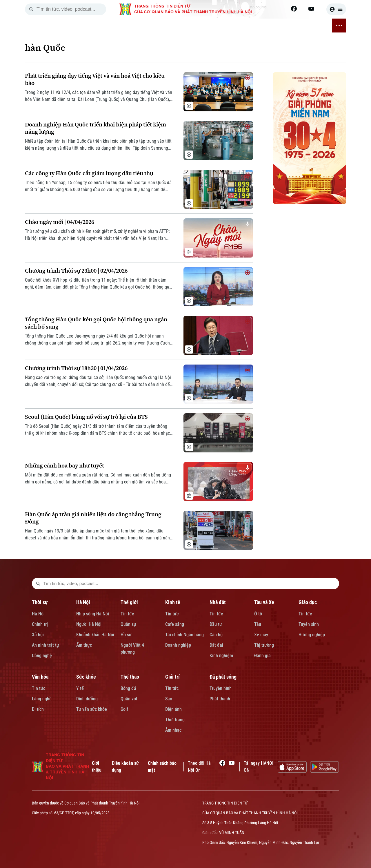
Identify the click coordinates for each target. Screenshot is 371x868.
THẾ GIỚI (110, 26)
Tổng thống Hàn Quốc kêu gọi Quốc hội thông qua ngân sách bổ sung (96, 323)
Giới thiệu (97, 767)
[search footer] (38, 584)
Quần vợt (129, 699)
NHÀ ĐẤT (150, 26)
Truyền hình (221, 688)
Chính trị (40, 624)
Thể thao (130, 677)
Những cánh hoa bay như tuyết (64, 466)
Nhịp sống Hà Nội (93, 614)
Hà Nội (38, 614)
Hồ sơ (126, 635)
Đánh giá (262, 656)
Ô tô (258, 614)
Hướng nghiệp (312, 635)
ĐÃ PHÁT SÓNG (313, 26)
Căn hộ (216, 635)
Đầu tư (216, 624)
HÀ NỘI (91, 26)
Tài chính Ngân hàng (184, 635)
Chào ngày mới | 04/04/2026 (60, 222)
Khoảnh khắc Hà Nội (95, 635)
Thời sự (40, 602)
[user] (336, 9)
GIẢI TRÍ (287, 26)
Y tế (80, 688)
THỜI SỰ (72, 26)
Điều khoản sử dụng (125, 767)
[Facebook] (294, 9)
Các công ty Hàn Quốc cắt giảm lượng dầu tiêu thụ (89, 173)
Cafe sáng (175, 624)
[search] (31, 9)
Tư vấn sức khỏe (92, 709)
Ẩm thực (84, 645)
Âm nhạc (173, 730)
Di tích (38, 709)
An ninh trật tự (46, 645)
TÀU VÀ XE (173, 26)
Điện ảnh (173, 709)
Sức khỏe (86, 677)
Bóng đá (128, 688)
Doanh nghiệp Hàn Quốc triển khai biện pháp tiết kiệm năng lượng (96, 128)
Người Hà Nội (89, 624)
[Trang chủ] (57, 26)
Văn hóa (40, 677)
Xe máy (261, 635)
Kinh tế (173, 602)
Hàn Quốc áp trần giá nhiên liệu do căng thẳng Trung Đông (93, 518)
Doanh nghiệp (178, 645)
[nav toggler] (339, 26)
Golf (124, 709)
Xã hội (38, 635)
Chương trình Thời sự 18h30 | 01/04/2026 (76, 368)
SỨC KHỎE (241, 26)
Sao (169, 699)
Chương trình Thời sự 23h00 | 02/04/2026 (76, 271)
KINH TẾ (130, 26)
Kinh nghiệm (221, 656)
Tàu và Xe (264, 602)
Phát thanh (220, 699)
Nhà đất (218, 602)
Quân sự (128, 624)
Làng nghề (42, 699)
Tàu (258, 624)
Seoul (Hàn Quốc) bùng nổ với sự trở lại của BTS (86, 417)
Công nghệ (42, 656)
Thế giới (129, 602)
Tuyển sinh (309, 624)
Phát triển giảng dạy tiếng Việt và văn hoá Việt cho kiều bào (95, 79)
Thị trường (264, 645)
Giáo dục (308, 602)
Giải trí (172, 677)
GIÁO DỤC (196, 26)
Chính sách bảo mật (162, 767)
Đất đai (216, 645)
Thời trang (175, 720)
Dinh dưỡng (87, 699)
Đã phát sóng (223, 677)
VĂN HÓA (219, 26)
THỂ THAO (266, 26)
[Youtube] (311, 9)
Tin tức (127, 614)
